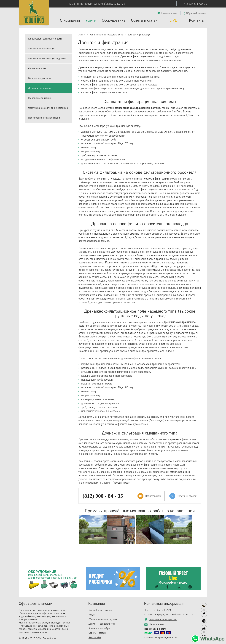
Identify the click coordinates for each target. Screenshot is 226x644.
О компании (70, 20)
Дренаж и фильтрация (40, 88)
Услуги (91, 20)
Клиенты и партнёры (99, 628)
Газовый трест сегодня (100, 610)
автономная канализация (182, 461)
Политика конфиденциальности (161, 638)
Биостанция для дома (40, 78)
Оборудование (114, 20)
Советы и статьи (144, 20)
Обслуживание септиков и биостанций (48, 108)
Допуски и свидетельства (102, 624)
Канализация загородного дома (45, 39)
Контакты (197, 20)
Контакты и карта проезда (163, 619)
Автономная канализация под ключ (47, 59)
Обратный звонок (196, 13)
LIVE (173, 20)
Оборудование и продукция (103, 619)
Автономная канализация (42, 49)
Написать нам (169, 13)
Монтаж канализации (40, 98)
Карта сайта (95, 637)
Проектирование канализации (44, 118)
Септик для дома (37, 68)
